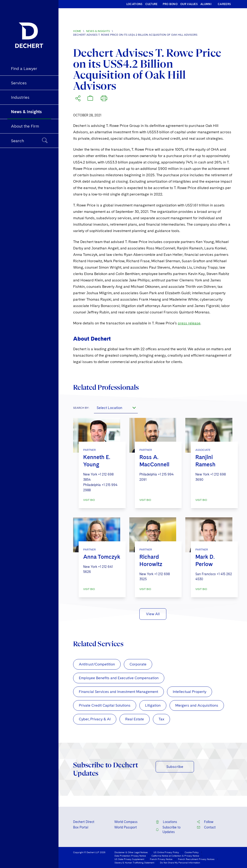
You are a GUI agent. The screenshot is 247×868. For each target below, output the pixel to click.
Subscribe (175, 767)
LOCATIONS (134, 4)
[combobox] (116, 408)
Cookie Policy (192, 852)
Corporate (138, 664)
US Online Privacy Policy (166, 852)
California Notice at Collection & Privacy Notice (175, 856)
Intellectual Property (190, 692)
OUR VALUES (189, 4)
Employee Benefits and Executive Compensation (119, 678)
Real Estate (135, 719)
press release (189, 323)
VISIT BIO (89, 500)
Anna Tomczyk (102, 557)
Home (77, 31)
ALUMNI (206, 4)
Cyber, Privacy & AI (95, 719)
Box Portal (81, 827)
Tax (161, 719)
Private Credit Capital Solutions (105, 705)
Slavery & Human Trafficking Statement (134, 863)
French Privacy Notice (161, 859)
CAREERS (224, 4)
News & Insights (98, 31)
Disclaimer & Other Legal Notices (131, 852)
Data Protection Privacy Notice (130, 856)
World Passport (126, 827)
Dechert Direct (84, 822)
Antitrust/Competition (97, 664)
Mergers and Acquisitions (197, 705)
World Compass (126, 822)
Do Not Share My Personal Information (180, 863)
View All (153, 614)
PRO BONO (170, 4)
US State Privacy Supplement (129, 859)
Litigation (153, 705)
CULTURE (151, 4)
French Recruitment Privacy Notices (196, 859)
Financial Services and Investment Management (118, 692)
